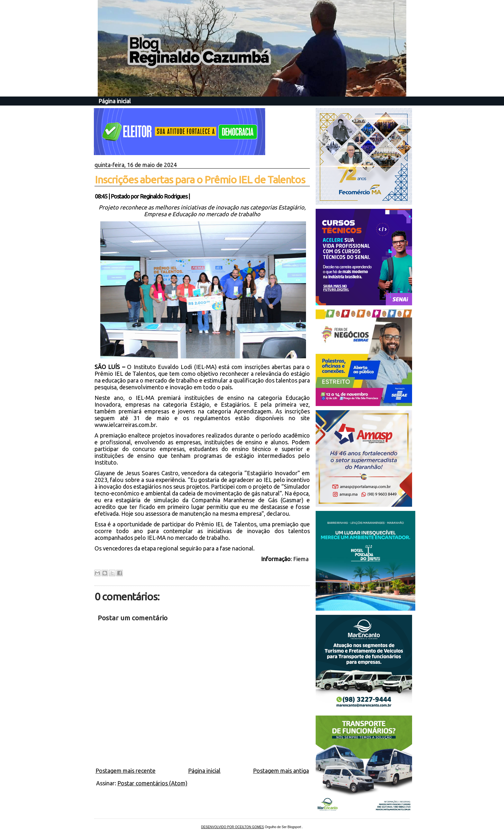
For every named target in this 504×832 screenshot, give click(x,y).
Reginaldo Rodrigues (164, 196)
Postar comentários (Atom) (152, 783)
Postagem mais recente (126, 771)
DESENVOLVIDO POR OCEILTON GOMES (233, 827)
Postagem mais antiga (281, 771)
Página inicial (115, 101)
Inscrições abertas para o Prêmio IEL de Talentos (200, 180)
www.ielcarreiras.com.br (125, 425)
